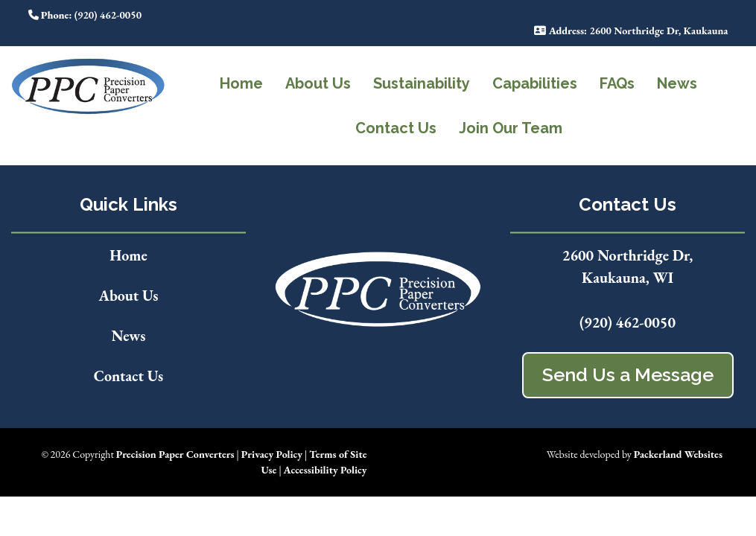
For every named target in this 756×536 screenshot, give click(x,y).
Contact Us (396, 128)
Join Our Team (511, 128)
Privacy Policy (272, 454)
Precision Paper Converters (175, 454)
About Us (318, 83)
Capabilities (535, 83)
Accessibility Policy (325, 470)
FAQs (617, 83)
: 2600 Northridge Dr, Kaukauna (631, 31)
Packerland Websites (678, 454)
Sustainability (422, 83)
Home (241, 83)
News (677, 83)
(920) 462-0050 (628, 322)
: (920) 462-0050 (85, 15)
